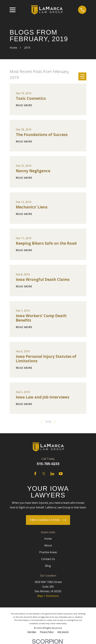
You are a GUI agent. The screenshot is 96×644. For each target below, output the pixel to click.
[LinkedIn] (52, 474)
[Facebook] (35, 474)
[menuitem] (32, 632)
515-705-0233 (48, 464)
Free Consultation (48, 520)
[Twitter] (44, 474)
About (48, 545)
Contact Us (48, 559)
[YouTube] (61, 474)
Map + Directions (48, 596)
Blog (48, 566)
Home (48, 539)
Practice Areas (48, 552)
